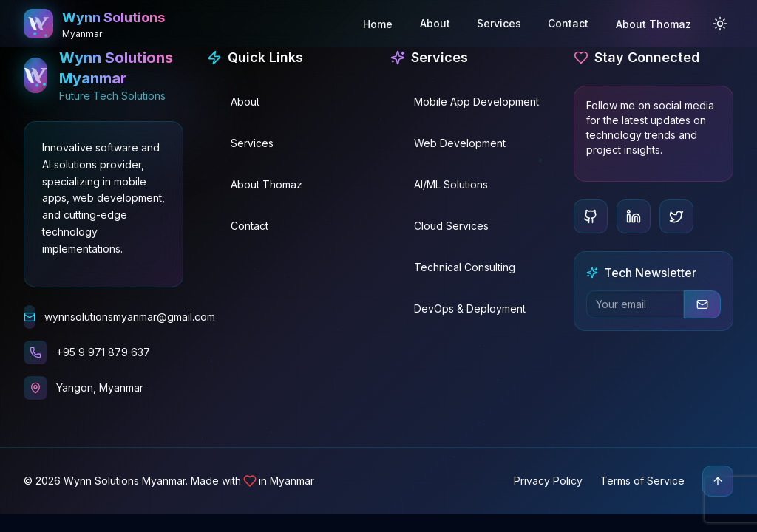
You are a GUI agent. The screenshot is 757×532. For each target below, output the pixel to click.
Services (499, 23)
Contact (568, 23)
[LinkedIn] (634, 216)
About (435, 23)
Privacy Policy (548, 481)
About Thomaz (654, 23)
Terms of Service (642, 481)
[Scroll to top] (718, 481)
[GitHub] (591, 216)
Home (378, 23)
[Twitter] (676, 216)
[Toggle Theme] (720, 23)
